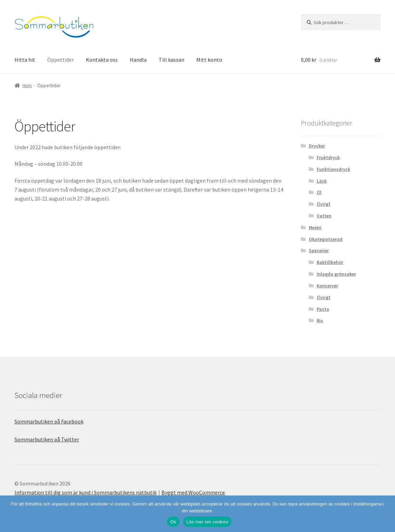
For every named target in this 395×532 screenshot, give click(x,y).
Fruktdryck (328, 157)
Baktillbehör (330, 262)
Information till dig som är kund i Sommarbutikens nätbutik (86, 492)
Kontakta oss (102, 60)
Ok (173, 522)
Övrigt (324, 204)
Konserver (327, 286)
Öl (319, 192)
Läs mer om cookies (208, 522)
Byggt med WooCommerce (193, 492)
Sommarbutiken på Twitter (47, 439)
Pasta (323, 309)
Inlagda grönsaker (336, 274)
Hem (27, 85)
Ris (320, 320)
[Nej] (386, 514)
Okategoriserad (326, 239)
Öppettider (61, 60)
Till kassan (171, 60)
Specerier (319, 250)
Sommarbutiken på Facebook (49, 421)
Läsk (322, 181)
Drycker (317, 146)
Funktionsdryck (333, 169)
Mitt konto (209, 60)
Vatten (324, 216)
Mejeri (315, 227)
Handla (138, 60)
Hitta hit (25, 60)
